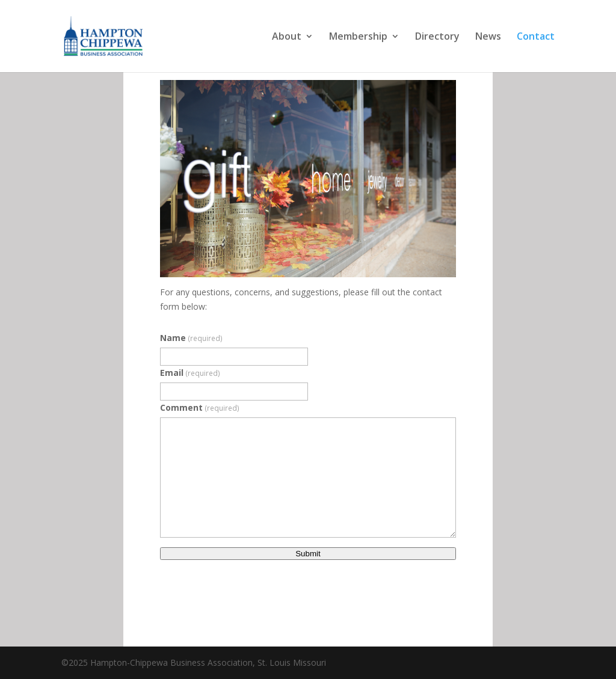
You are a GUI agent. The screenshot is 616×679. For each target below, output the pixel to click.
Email (190, 373)
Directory (437, 37)
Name (191, 338)
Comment (200, 407)
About (287, 37)
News (488, 37)
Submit (308, 554)
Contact (536, 37)
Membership (358, 37)
